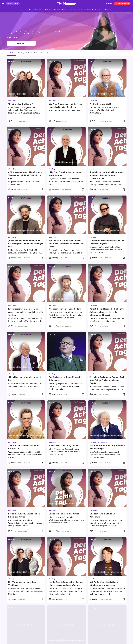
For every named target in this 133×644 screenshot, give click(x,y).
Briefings (21, 53)
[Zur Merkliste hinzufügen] (42, 121)
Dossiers (50, 53)
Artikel (36, 53)
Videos (43, 53)
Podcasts (29, 53)
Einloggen (109, 4)
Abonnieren (21, 43)
